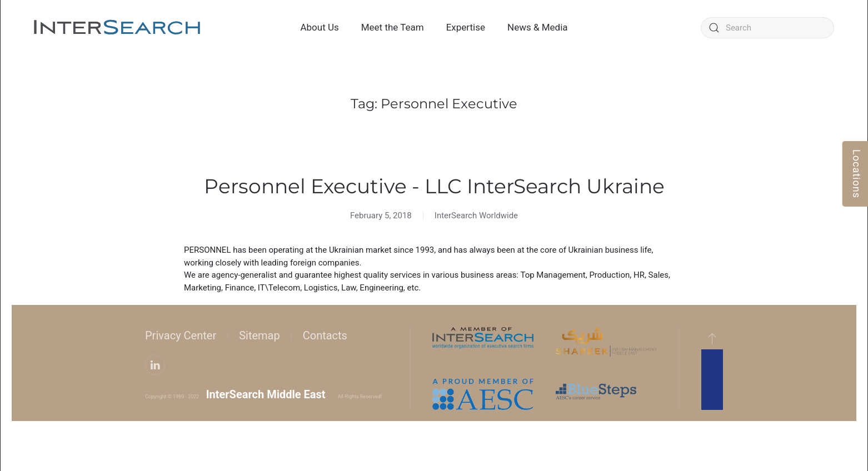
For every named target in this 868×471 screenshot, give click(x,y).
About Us (319, 27)
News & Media (538, 27)
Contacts (325, 335)
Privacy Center (181, 335)
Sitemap (260, 335)
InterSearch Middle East (266, 394)
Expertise (466, 27)
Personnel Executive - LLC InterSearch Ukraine (434, 186)
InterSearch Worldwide (476, 216)
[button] (712, 338)
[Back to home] (117, 28)
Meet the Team (393, 27)
